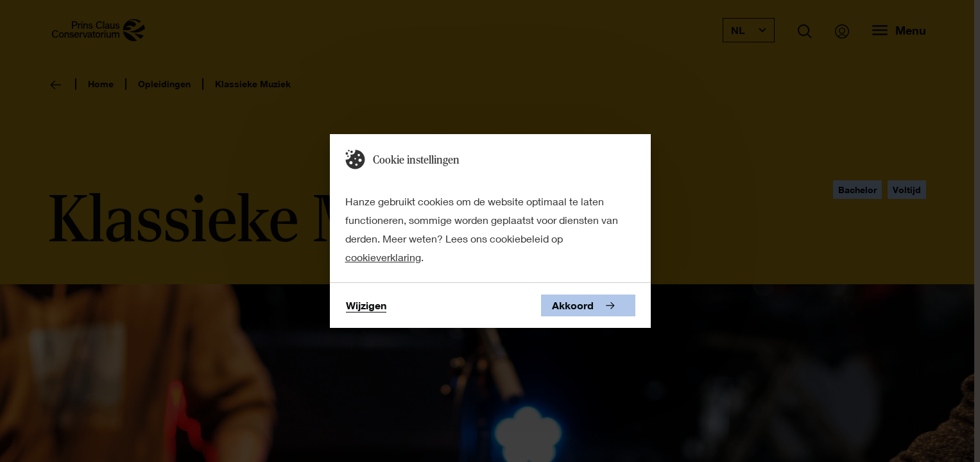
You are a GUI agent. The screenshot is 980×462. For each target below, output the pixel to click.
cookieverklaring (383, 257)
